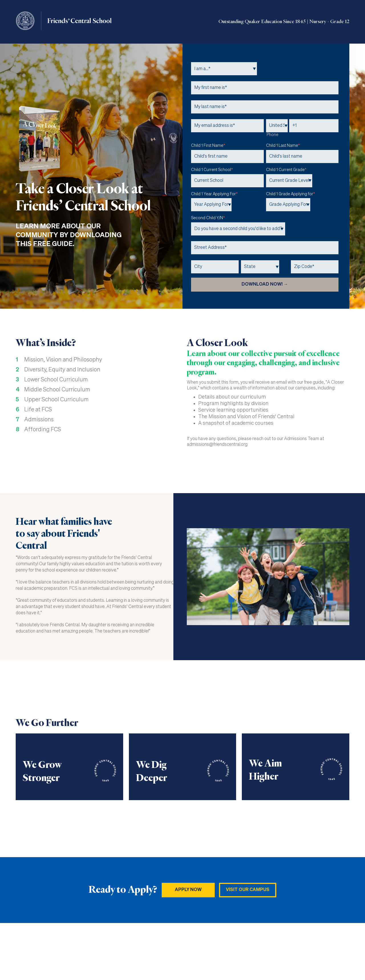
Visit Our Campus (248, 890)
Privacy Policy (336, 951)
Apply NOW (188, 890)
